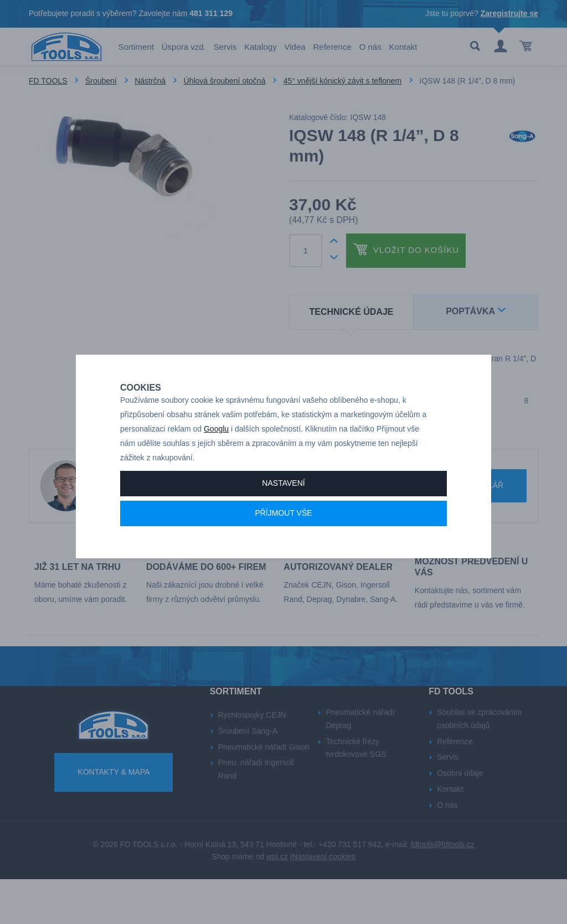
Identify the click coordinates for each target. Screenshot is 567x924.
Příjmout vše (283, 538)
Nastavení (283, 508)
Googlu (216, 454)
